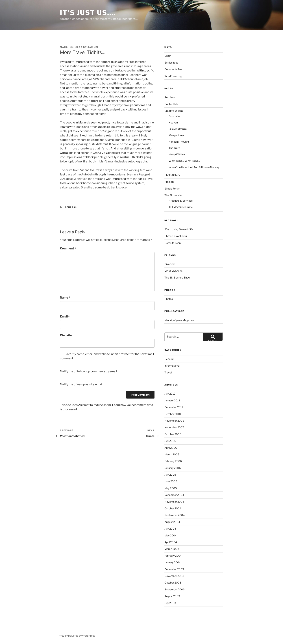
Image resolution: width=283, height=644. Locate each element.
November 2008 (174, 421)
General (71, 207)
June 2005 (171, 481)
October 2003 (173, 583)
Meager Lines (177, 135)
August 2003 (172, 596)
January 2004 (173, 562)
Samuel (93, 47)
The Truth (174, 148)
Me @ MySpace (173, 271)
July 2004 (170, 529)
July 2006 (170, 441)
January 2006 (173, 468)
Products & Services (181, 201)
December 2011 (174, 407)
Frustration (175, 116)
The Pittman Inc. (174, 195)
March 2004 (172, 549)
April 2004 (171, 542)
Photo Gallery (172, 175)
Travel (168, 372)
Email (65, 316)
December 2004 (174, 495)
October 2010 (173, 414)
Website (66, 335)
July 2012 (170, 394)
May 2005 (171, 488)
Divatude (170, 264)
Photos (169, 299)
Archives (170, 97)
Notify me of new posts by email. (81, 384)
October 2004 (173, 508)
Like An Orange (178, 129)
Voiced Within (177, 154)
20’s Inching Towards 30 (179, 229)
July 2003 (170, 603)
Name (65, 298)
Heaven (173, 122)
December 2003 (174, 569)
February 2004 (173, 556)
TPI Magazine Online (181, 207)
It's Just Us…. (88, 13)
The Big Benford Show (177, 278)
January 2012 (172, 400)
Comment (68, 248)
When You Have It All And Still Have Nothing (194, 167)
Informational (172, 366)
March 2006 (172, 454)
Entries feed (171, 63)
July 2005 (170, 475)
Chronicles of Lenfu (176, 236)
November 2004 (174, 502)
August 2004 (172, 522)
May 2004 (171, 535)
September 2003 (175, 589)
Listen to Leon (173, 243)
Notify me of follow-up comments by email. (89, 371)
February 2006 (173, 461)
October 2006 (173, 434)
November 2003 (174, 576)
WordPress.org (173, 76)
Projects (169, 182)
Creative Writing (174, 111)
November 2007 (174, 427)
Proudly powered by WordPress (77, 636)
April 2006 (171, 448)
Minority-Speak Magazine (179, 320)
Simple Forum (172, 189)
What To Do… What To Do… (185, 161)
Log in (168, 56)
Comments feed (174, 69)
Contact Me (171, 104)
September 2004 (175, 515)
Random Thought (179, 142)
